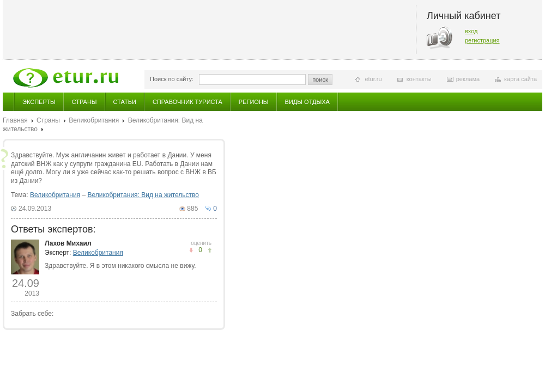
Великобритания (94, 120)
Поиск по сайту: (172, 79)
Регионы (254, 102)
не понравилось (210, 250)
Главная (15, 120)
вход (471, 31)
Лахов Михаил (68, 243)
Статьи (125, 102)
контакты (419, 79)
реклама (468, 79)
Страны (84, 102)
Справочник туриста (187, 102)
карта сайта (520, 79)
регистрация (482, 40)
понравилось (191, 250)
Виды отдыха (307, 102)
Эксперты (39, 102)
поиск (320, 79)
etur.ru (373, 79)
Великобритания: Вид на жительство (143, 195)
